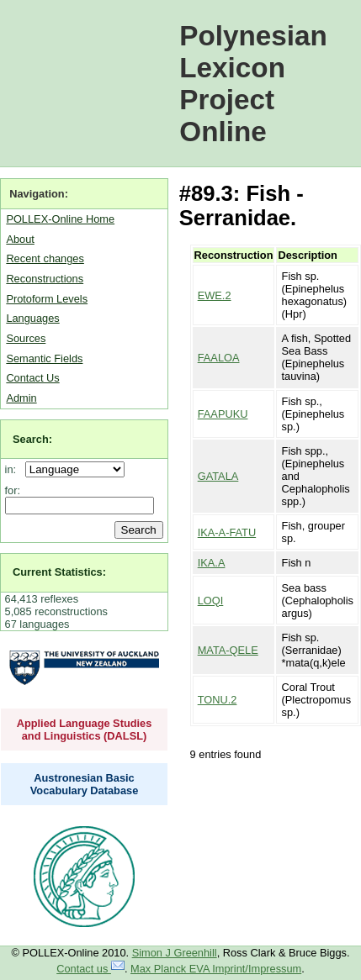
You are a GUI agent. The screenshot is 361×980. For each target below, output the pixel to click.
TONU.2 (218, 700)
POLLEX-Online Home (60, 219)
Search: (32, 439)
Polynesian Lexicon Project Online (253, 84)
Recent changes (45, 258)
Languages (32, 318)
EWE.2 (215, 295)
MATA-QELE (228, 650)
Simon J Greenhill (175, 953)
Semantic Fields (44, 358)
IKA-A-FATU (227, 532)
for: (13, 490)
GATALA (218, 476)
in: (14, 469)
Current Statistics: (59, 572)
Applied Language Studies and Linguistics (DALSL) (85, 730)
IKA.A (212, 563)
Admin (21, 398)
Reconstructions (45, 279)
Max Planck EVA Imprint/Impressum (216, 969)
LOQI (211, 601)
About (20, 239)
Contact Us (32, 378)
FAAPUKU (223, 414)
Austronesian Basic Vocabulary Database (85, 784)
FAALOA (219, 358)
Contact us (90, 969)
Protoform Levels (47, 299)
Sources (26, 338)
